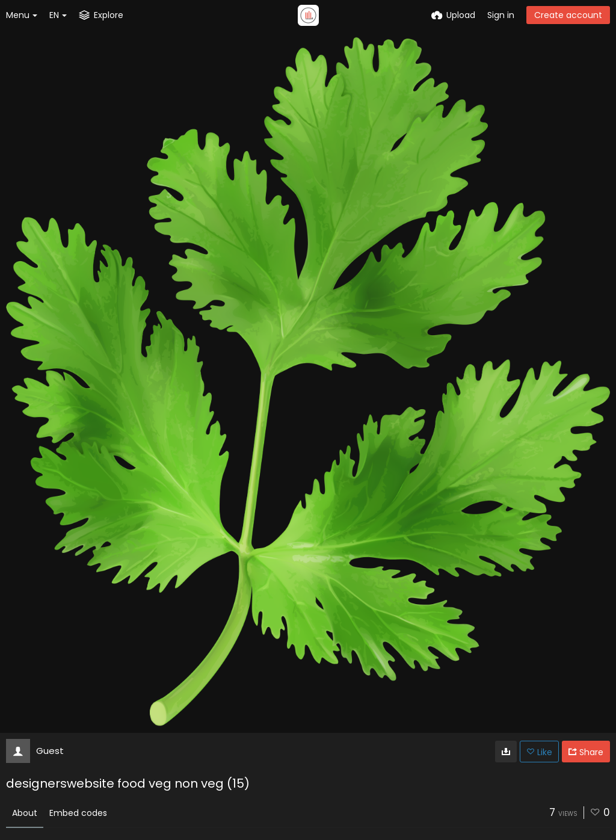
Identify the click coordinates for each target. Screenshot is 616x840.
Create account (568, 15)
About (25, 813)
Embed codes (78, 813)
